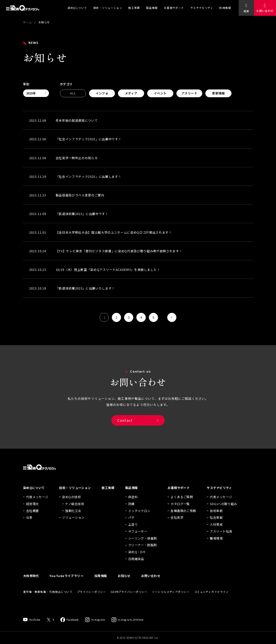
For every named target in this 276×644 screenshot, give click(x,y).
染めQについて (77, 8)
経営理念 (33, 511)
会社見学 (177, 525)
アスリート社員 (221, 539)
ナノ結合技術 (75, 511)
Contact (125, 425)
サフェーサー (138, 539)
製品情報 (152, 8)
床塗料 (133, 504)
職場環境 (216, 546)
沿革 (29, 525)
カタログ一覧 (180, 511)
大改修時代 (31, 583)
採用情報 (225, 8)
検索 (246, 11)
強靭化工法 (73, 518)
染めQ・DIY (137, 560)
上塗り (133, 532)
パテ (131, 525)
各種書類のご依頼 (183, 518)
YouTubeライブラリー (66, 583)
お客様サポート (174, 8)
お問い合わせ (265, 11)
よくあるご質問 (182, 504)
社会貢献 (216, 525)
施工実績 (134, 8)
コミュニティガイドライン (211, 599)
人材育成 (216, 532)
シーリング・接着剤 (143, 546)
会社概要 (33, 518)
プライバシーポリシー (92, 599)
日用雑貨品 (136, 566)
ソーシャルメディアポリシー (171, 599)
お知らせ (124, 583)
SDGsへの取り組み (223, 511)
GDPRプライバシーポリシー (129, 599)
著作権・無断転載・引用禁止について (48, 599)
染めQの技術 (71, 504)
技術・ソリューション (108, 8)
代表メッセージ (37, 504)
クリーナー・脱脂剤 (143, 553)
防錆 (131, 511)
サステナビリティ (202, 8)
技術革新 (216, 518)
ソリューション (73, 525)
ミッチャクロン (139, 518)
